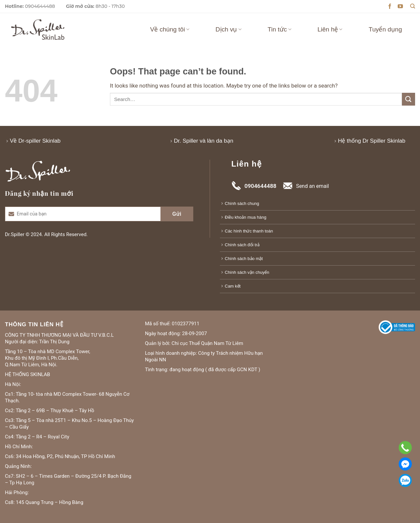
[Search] (413, 6)
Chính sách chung (242, 203)
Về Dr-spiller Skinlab (35, 141)
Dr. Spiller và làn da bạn (204, 141)
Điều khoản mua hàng (246, 217)
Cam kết (233, 286)
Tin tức (280, 29)
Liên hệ (330, 29)
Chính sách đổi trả (242, 245)
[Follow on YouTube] (400, 7)
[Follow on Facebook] (390, 7)
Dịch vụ (229, 29)
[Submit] (409, 99)
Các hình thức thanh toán (249, 231)
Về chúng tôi (170, 29)
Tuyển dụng (385, 29)
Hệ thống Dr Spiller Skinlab (372, 141)
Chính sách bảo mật (244, 259)
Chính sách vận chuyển (247, 272)
